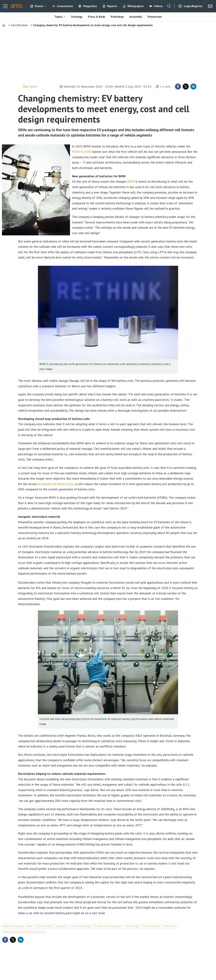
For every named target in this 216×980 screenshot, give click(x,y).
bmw (30, 926)
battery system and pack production (24, 932)
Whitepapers (136, 6)
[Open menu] (5, 6)
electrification (44, 926)
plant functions (151, 926)
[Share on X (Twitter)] (186, 87)
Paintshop (117, 17)
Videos (158, 6)
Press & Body (97, 17)
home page (132, 926)
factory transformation (108, 926)
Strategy (77, 17)
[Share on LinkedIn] (193, 87)
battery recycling (13, 926)
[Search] (169, 6)
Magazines (90, 6)
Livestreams (65, 6)
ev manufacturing (81, 926)
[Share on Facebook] (178, 87)
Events (39, 6)
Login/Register (193, 6)
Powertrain (155, 17)
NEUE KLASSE (82, 152)
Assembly (136, 17)
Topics (59, 17)
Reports (112, 6)
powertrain (170, 926)
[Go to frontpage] (16, 6)
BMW (131, 181)
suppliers (62, 926)
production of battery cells (56, 484)
